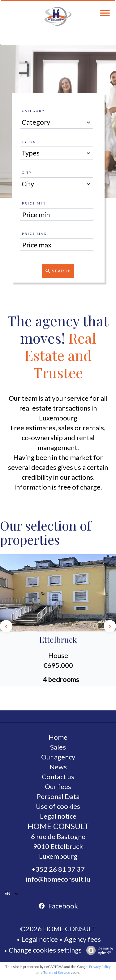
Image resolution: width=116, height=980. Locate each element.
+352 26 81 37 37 (58, 869)
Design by (98, 950)
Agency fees (82, 939)
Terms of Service (57, 972)
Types (29, 142)
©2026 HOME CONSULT (58, 929)
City (27, 172)
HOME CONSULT (58, 826)
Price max (34, 234)
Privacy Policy (100, 967)
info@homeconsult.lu (58, 879)
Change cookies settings (45, 950)
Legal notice (40, 939)
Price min (34, 203)
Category (34, 111)
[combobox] (57, 122)
